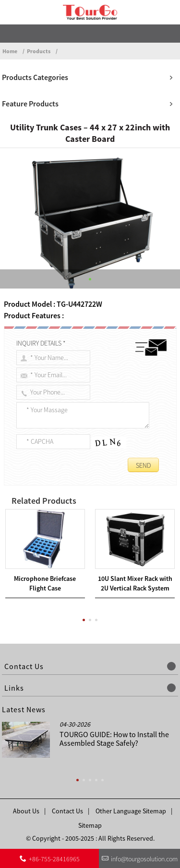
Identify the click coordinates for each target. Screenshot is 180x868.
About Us (26, 811)
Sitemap (90, 825)
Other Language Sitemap (131, 811)
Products (39, 51)
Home (10, 51)
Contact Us (67, 811)
